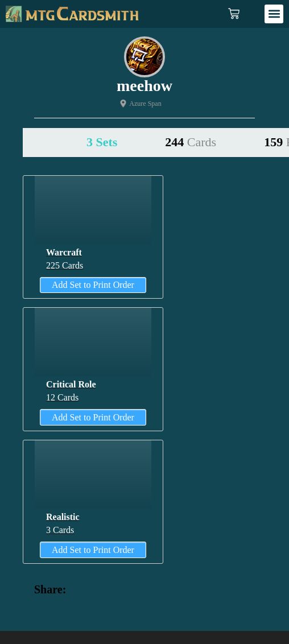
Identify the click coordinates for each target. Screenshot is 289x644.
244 (191, 142)
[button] (274, 14)
